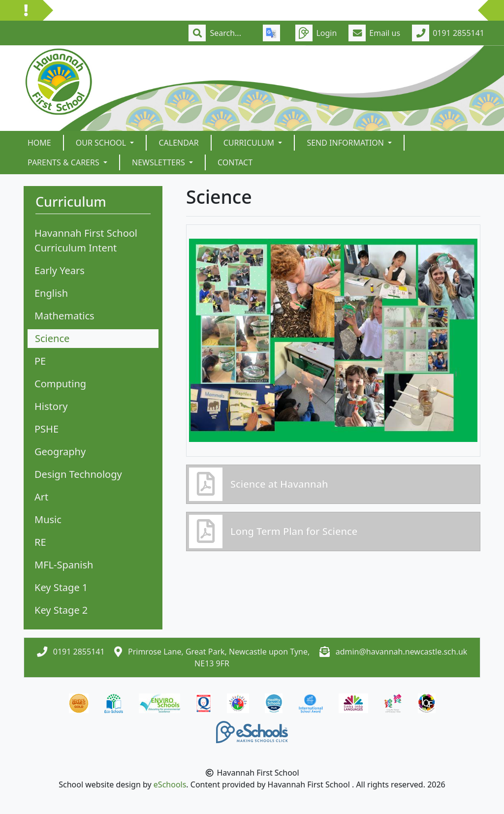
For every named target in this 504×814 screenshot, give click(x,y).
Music (48, 519)
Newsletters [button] (159, 162)
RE (40, 542)
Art (41, 497)
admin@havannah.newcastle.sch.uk (402, 652)
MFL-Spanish (64, 565)
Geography (60, 452)
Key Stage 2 (61, 610)
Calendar (178, 143)
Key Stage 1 (61, 587)
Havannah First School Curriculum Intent (86, 240)
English (51, 293)
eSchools (170, 784)
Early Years (60, 270)
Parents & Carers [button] (64, 162)
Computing (60, 384)
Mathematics (64, 316)
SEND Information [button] (346, 143)
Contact (235, 162)
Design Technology (78, 474)
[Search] (230, 33)
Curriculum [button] (250, 143)
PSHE (47, 429)
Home (39, 143)
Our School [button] (102, 143)
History (51, 406)
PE (40, 361)
